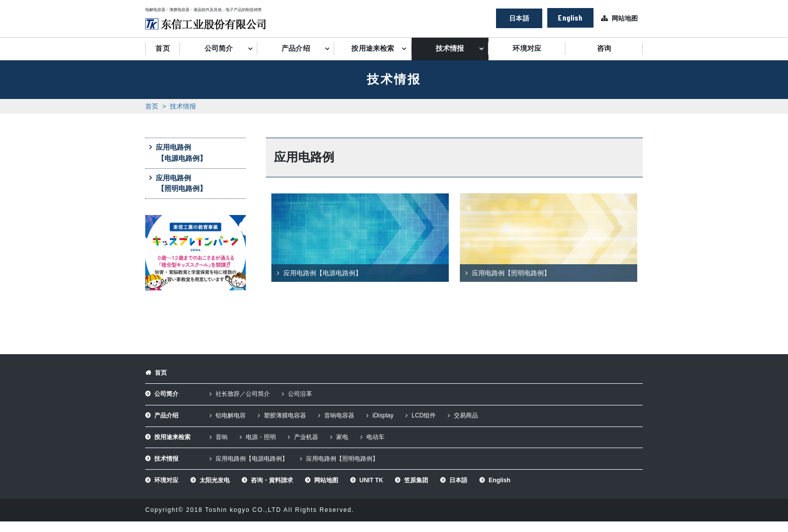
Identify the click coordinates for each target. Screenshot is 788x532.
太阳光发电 (215, 480)
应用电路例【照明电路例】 (181, 183)
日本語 (519, 18)
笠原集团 (416, 480)
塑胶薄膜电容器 (285, 415)
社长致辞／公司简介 (243, 394)
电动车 (375, 437)
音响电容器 (339, 415)
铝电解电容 (231, 415)
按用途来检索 (373, 48)
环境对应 (527, 48)
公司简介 (219, 48)
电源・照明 (261, 437)
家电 (342, 437)
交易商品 (466, 415)
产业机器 (306, 437)
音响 (222, 437)
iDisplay (383, 415)
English (570, 17)
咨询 (604, 48)
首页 (162, 48)
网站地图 (625, 18)
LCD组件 (424, 415)
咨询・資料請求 (272, 480)
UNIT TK (371, 480)
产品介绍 (296, 48)
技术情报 (450, 48)
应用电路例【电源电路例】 (181, 153)
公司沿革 (300, 394)
